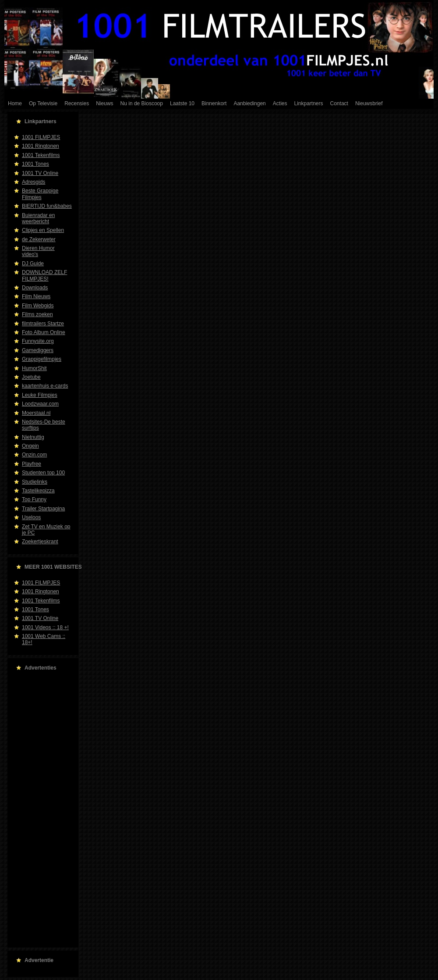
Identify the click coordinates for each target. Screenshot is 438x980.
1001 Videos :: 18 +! (45, 627)
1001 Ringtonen (41, 146)
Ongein (30, 446)
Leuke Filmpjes (40, 395)
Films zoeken (37, 314)
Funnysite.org (38, 341)
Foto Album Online (44, 332)
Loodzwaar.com (40, 404)
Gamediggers (38, 350)
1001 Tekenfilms (41, 155)
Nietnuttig (33, 437)
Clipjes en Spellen (43, 230)
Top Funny (34, 499)
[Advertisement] (40, 809)
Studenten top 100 (43, 473)
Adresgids (34, 182)
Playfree (32, 464)
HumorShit (34, 368)
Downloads (35, 288)
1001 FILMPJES (41, 137)
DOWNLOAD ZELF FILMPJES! (44, 275)
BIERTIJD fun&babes (47, 206)
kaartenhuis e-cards (45, 386)
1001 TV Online (40, 173)
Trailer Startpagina (43, 509)
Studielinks (35, 482)
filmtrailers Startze (43, 324)
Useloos (31, 517)
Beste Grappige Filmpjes (40, 194)
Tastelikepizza (38, 491)
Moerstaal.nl (36, 413)
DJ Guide (33, 264)
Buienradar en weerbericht (38, 218)
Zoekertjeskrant (40, 542)
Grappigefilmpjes (42, 359)
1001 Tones (35, 164)
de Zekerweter (39, 239)
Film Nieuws (36, 296)
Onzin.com (34, 455)
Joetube (31, 377)
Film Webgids (38, 306)
